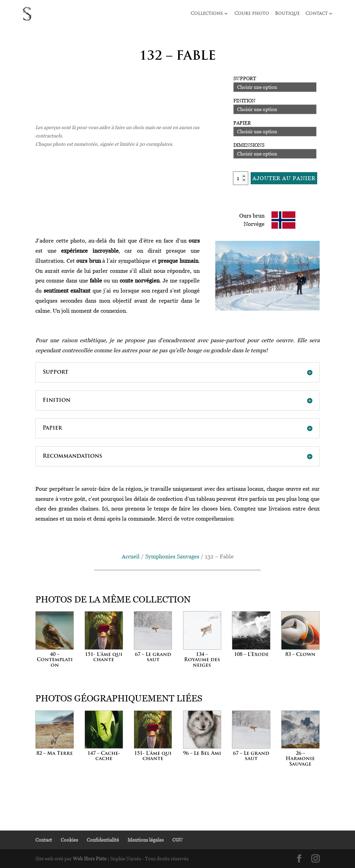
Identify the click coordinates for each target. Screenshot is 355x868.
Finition (244, 100)
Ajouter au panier (284, 178)
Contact (317, 14)
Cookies (69, 840)
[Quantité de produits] (241, 178)
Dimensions (249, 145)
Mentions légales (146, 840)
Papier (242, 123)
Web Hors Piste (90, 858)
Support (245, 78)
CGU (177, 840)
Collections (207, 14)
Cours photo (252, 14)
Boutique (287, 14)
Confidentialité (103, 840)
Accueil (131, 556)
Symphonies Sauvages (172, 556)
